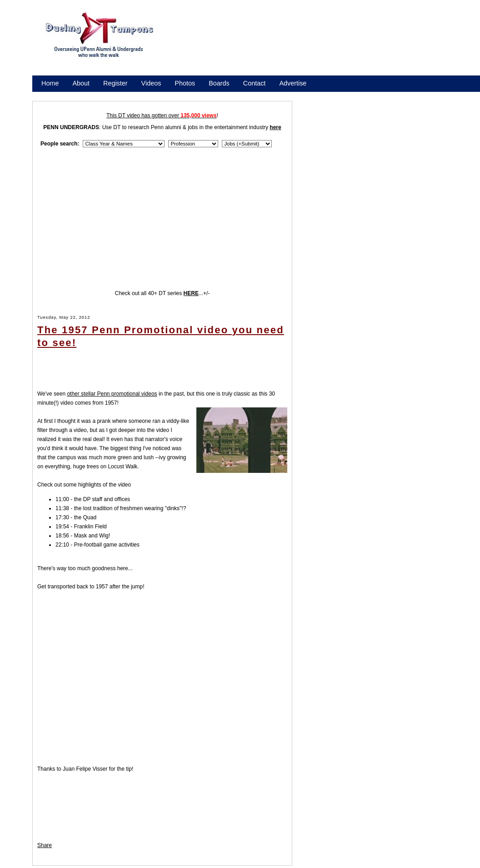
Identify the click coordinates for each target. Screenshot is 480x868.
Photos (185, 83)
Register (115, 83)
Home (50, 83)
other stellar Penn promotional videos (112, 394)
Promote (83, 95)
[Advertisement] (205, 46)
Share (45, 845)
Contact (255, 83)
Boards (219, 83)
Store (49, 95)
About (81, 83)
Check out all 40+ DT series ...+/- (162, 293)
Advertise (293, 83)
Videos (151, 83)
